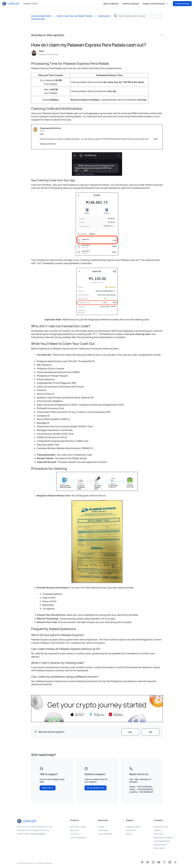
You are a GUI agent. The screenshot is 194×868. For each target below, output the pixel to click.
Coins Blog (103, 830)
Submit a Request (131, 4)
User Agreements (162, 841)
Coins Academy (105, 834)
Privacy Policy (160, 845)
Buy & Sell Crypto (78, 827)
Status (129, 834)
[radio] (130, 732)
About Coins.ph (161, 827)
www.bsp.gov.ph (38, 834)
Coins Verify (159, 848)
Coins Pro (75, 834)
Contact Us (131, 830)
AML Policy (159, 834)
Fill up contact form (96, 788)
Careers (157, 830)
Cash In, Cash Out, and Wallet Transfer (75, 16)
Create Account (182, 4)
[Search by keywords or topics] (137, 16)
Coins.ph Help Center (41, 16)
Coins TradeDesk (78, 837)
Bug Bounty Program (163, 837)
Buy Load (74, 830)
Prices (101, 827)
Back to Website (111, 4)
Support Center (31, 3)
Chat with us (48, 788)
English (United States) (154, 4)
